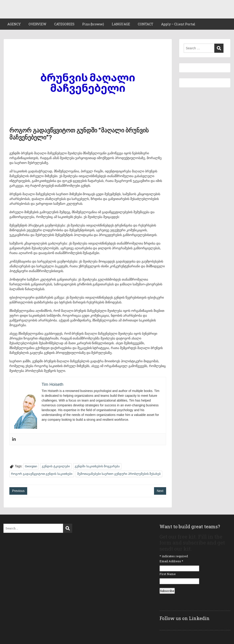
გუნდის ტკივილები (56, 466)
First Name (168, 574)
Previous (18, 491)
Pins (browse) (93, 24)
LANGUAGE (121, 24)
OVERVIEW (37, 24)
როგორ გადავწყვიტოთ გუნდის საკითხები (42, 474)
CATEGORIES (64, 24)
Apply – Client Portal (178, 24)
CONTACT (146, 24)
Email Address (171, 561)
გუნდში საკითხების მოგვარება (97, 466)
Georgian (31, 466)
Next (160, 491)
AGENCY (14, 24)
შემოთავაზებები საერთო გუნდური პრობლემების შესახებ (119, 474)
